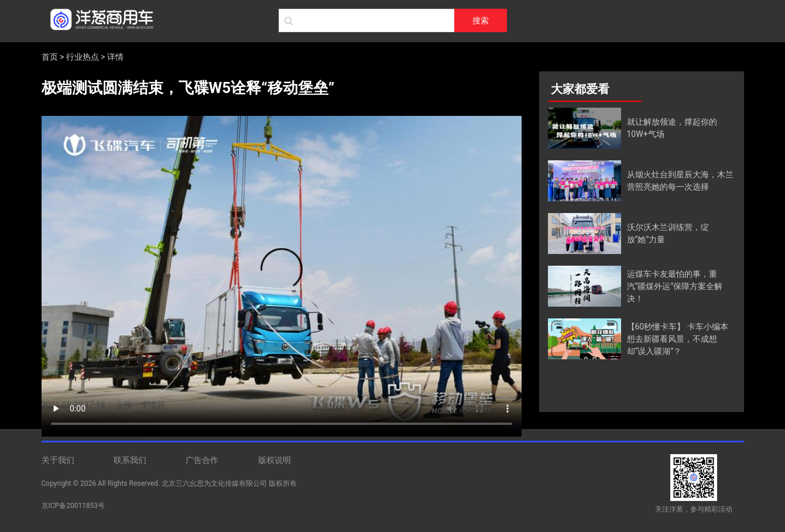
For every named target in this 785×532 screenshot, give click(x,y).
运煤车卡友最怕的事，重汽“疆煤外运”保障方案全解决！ (675, 286)
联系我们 (130, 460)
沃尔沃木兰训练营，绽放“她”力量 (668, 233)
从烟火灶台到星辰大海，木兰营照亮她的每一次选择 (680, 181)
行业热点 (83, 57)
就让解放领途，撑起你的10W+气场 (672, 128)
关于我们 (58, 460)
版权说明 (275, 460)
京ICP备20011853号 (73, 506)
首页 (50, 57)
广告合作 (202, 460)
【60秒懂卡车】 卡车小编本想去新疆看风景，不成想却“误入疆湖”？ (678, 339)
